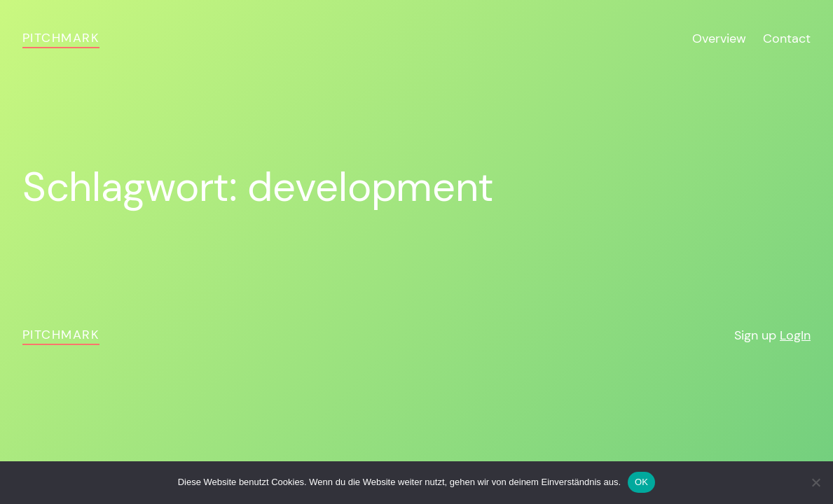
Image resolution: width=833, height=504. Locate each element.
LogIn (795, 335)
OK (641, 482)
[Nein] (815, 482)
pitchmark (61, 38)
